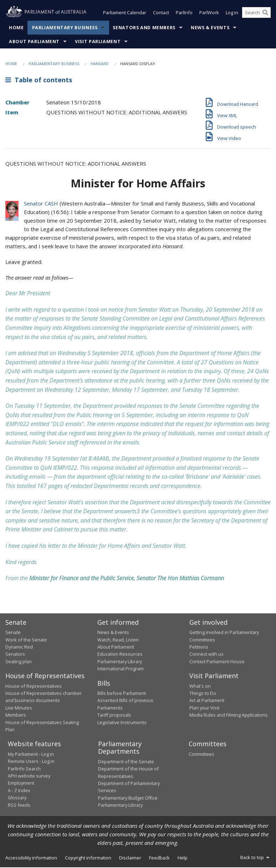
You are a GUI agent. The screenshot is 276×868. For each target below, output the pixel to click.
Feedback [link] (159, 858)
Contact (161, 14)
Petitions (199, 648)
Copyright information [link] (88, 858)
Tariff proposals (114, 716)
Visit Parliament (98, 42)
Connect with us (206, 655)
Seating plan (19, 662)
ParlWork (209, 14)
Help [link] (183, 858)
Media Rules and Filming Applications (229, 716)
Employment (21, 784)
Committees (201, 755)
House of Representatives (34, 687)
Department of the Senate (126, 762)
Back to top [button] (255, 858)
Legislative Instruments (122, 723)
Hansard (100, 64)
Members (16, 716)
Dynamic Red (19, 648)
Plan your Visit (204, 708)
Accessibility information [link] (31, 858)
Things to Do (203, 694)
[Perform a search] (265, 14)
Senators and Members (144, 28)
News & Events (210, 28)
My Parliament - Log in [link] (31, 755)
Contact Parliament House (217, 662)
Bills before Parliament (122, 694)
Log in (232, 14)
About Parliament (34, 42)
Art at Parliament (207, 701)
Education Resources (120, 655)
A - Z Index (19, 791)
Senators (15, 655)
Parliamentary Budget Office (128, 799)
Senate (13, 633)
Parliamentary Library (120, 662)
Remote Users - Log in (31, 762)
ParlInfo (184, 14)
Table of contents (39, 81)
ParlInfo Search (24, 769)
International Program (121, 669)
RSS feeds (19, 806)
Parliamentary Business (65, 28)
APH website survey (29, 776)
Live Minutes (19, 708)
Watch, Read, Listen (118, 640)
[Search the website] (256, 14)
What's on (200, 687)
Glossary (17, 798)
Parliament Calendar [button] (125, 14)
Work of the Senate (26, 640)
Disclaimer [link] (130, 858)
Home (16, 28)
